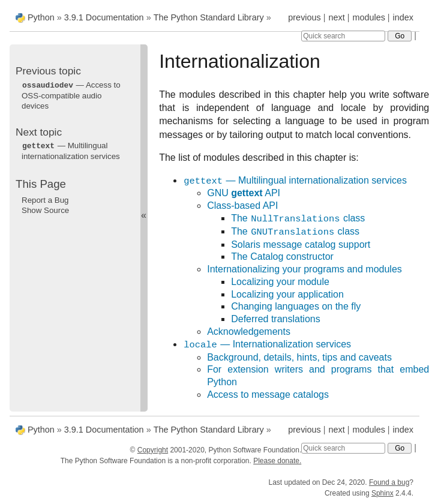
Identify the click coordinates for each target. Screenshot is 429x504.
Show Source (45, 209)
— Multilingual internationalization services (295, 181)
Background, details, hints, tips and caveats (299, 357)
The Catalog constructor (282, 256)
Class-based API (242, 205)
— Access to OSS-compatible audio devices (71, 95)
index (403, 17)
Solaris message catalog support (301, 244)
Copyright (153, 450)
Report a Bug (45, 199)
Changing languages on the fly (296, 306)
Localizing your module (280, 282)
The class (298, 219)
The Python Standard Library (209, 17)
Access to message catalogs (268, 394)
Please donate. (277, 461)
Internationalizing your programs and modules (304, 269)
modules (368, 17)
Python (41, 17)
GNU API (244, 193)
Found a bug (389, 482)
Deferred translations (276, 319)
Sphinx (382, 493)
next (336, 17)
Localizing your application (287, 294)
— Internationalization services (267, 345)
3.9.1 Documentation (104, 17)
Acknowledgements (249, 331)
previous (304, 17)
